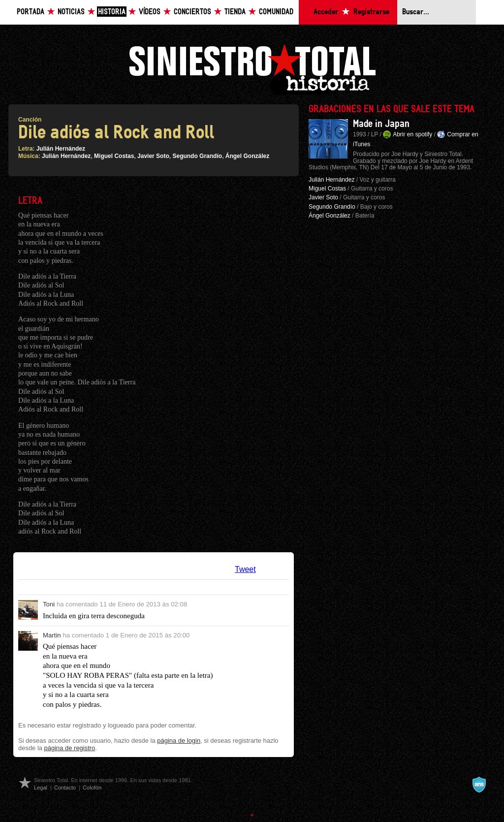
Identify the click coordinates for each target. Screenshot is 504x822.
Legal (41, 788)
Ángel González (247, 156)
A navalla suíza (479, 785)
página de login (179, 741)
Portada (31, 12)
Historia (112, 12)
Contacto (65, 788)
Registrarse (371, 12)
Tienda (235, 12)
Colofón (92, 788)
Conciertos (192, 12)
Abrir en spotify (412, 134)
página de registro (70, 748)
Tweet (245, 569)
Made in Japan (381, 124)
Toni (49, 604)
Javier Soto (153, 156)
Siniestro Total (252, 68)
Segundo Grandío (197, 156)
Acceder (326, 12)
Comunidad (276, 12)
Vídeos (150, 12)
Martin (52, 635)
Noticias (71, 12)
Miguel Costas (114, 156)
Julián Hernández (61, 149)
